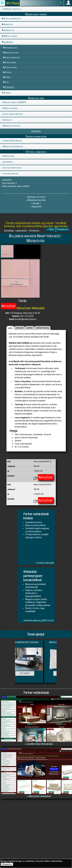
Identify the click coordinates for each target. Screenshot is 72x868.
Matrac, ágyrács (10, 36)
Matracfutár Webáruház (31, 308)
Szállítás (29, 328)
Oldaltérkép (36, 131)
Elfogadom (7, 864)
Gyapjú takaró (11, 67)
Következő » (63, 229)
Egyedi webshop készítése (13, 114)
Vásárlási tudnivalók (12, 9)
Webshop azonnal (11, 108)
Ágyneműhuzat (11, 48)
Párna (8, 77)
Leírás (10, 328)
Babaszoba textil (12, 53)
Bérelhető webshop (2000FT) (15, 102)
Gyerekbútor (9, 30)
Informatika (8, 162)
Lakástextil (8, 42)
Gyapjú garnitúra (12, 57)
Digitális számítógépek (12, 168)
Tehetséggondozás (11, 174)
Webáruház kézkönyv (12, 126)
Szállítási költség (42, 328)
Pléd (7, 82)
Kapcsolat (7, 120)
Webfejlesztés (9, 156)
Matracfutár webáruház (13, 146)
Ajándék (7, 93)
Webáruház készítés (37, 200)
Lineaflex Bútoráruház (13, 141)
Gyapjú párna (11, 62)
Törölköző (9, 87)
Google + (37, 203)
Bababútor (8, 24)
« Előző (51, 229)
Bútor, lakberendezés (12, 18)
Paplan (8, 72)
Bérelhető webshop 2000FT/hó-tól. (39, 621)
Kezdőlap (9, 231)
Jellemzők (19, 328)
